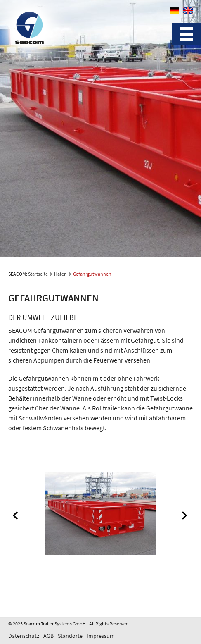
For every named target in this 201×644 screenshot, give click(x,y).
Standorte (70, 636)
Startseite (38, 274)
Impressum (101, 636)
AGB (48, 636)
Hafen (60, 274)
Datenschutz (24, 636)
